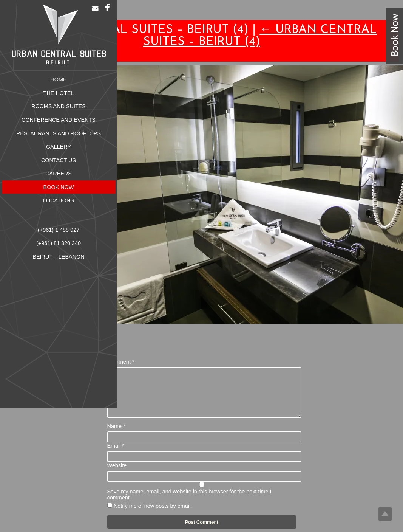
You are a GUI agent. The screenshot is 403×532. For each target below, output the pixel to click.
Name (116, 435)
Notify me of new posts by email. (153, 515)
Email (116, 455)
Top (385, 514)
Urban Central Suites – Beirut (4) (260, 36)
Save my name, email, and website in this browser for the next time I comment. (189, 504)
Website (117, 475)
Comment (121, 362)
